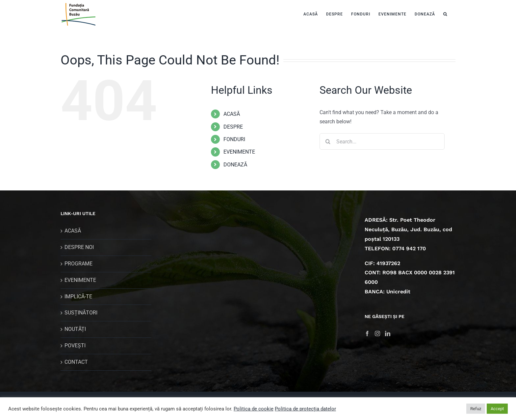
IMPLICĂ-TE (78, 296)
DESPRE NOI (79, 247)
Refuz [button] (476, 409)
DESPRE (233, 127)
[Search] (328, 141)
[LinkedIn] (388, 334)
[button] (445, 13)
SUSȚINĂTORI (81, 313)
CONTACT (76, 362)
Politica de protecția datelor (305, 409)
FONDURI (234, 139)
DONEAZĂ (235, 165)
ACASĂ (232, 114)
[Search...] (382, 141)
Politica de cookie (254, 409)
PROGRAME (78, 264)
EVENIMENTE (239, 152)
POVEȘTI (75, 346)
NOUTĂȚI (75, 329)
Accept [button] (497, 409)
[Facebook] (367, 334)
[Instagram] (377, 334)
